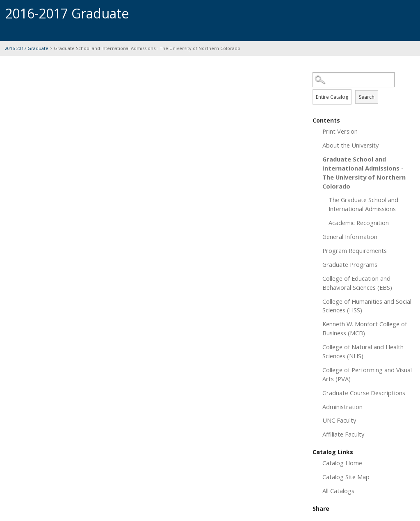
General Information (350, 237)
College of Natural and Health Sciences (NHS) (363, 351)
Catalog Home (342, 463)
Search (367, 97)
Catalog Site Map (346, 477)
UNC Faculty (339, 420)
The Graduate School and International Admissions (363, 204)
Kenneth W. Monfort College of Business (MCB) (365, 328)
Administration (342, 407)
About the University (350, 145)
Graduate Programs (350, 264)
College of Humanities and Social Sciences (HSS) (367, 306)
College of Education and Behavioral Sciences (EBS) (357, 283)
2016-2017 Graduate (27, 48)
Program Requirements (355, 250)
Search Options (364, 88)
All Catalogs (338, 491)
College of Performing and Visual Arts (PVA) (367, 374)
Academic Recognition (359, 223)
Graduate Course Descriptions (364, 393)
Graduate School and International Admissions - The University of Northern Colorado (364, 173)
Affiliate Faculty (343, 434)
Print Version (340, 131)
